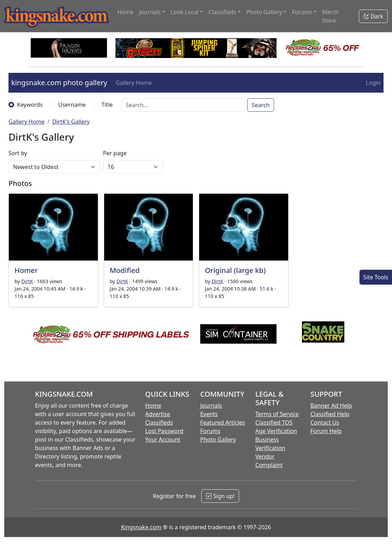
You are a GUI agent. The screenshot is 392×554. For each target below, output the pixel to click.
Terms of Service (277, 414)
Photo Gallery (218, 439)
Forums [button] (302, 12)
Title (107, 105)
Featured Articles (223, 422)
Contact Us (325, 422)
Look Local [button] (185, 12)
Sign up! (220, 496)
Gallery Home (133, 83)
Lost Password (164, 431)
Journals (211, 406)
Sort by (18, 153)
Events (209, 414)
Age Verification (276, 431)
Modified (125, 270)
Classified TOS (274, 422)
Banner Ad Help (331, 406)
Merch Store (330, 16)
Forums (210, 431)
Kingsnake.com (141, 527)
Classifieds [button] (222, 12)
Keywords (30, 105)
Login (373, 83)
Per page (115, 153)
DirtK (27, 281)
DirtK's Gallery (71, 122)
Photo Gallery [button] (264, 12)
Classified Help (330, 414)
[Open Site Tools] (376, 277)
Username (72, 105)
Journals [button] (150, 12)
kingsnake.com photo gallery (59, 83)
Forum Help (326, 431)
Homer (26, 270)
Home (125, 12)
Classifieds (159, 422)
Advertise (158, 414)
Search (261, 105)
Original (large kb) (235, 270)
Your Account (163, 439)
